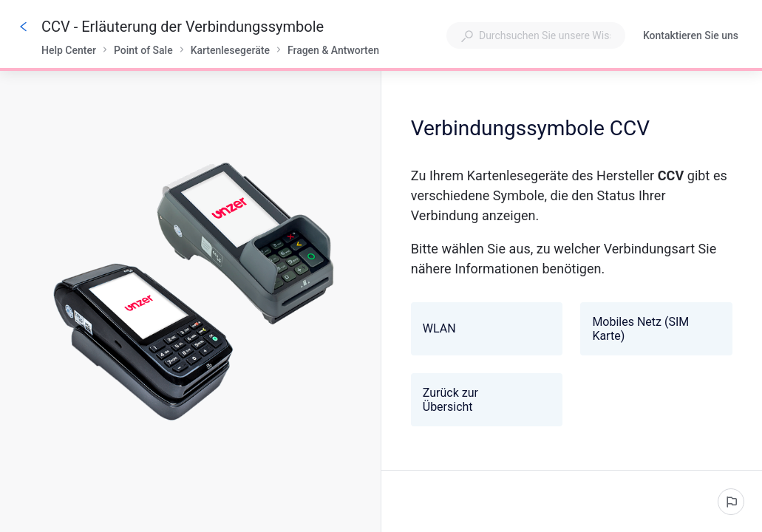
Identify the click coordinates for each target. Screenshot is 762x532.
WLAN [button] (485, 329)
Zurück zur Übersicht (483, 400)
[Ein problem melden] (731, 502)
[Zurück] (24, 27)
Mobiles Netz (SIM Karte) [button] (654, 329)
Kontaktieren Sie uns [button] (691, 35)
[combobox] (536, 35)
